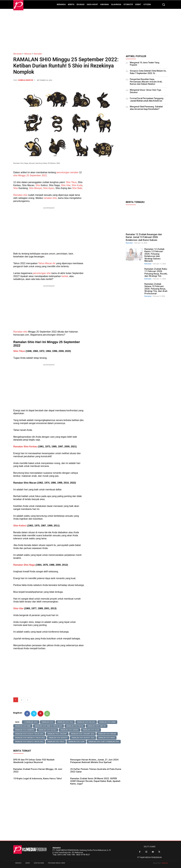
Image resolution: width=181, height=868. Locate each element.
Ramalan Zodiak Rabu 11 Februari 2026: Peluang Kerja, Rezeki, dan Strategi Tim (156, 273)
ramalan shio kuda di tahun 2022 (29, 734)
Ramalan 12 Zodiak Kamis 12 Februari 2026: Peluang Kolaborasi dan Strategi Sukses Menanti (154, 255)
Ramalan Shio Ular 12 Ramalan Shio (104, 742)
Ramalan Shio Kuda (91, 730)
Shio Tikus (71, 182)
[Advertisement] (90, 29)
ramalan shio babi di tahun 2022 (48, 726)
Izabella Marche (26, 80)
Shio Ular (66, 185)
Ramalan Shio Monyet (58, 738)
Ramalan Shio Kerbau (25, 447)
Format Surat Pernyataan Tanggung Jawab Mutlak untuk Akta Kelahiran (147, 100)
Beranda (17, 54)
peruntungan (63, 172)
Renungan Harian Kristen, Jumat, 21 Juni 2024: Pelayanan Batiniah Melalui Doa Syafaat (95, 761)
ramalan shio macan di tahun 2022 (30, 738)
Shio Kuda (77, 185)
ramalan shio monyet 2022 (83, 738)
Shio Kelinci (20, 526)
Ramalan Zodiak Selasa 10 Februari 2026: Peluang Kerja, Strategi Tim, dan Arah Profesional (156, 289)
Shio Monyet (35, 188)
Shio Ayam (49, 188)
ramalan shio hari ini (97, 726)
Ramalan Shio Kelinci (47, 730)
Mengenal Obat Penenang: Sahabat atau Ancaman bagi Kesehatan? (146, 108)
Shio (38, 185)
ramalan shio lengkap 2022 (82, 734)
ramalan (75, 172)
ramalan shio (47, 722)
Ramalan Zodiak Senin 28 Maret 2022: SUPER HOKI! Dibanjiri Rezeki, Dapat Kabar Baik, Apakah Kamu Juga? (95, 781)
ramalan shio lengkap (57, 734)
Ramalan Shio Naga (24, 565)
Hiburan (28, 54)
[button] (164, 4)
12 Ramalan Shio (31, 722)
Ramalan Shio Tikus (56, 742)
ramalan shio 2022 (65, 722)
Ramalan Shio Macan (107, 734)
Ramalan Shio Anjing (86, 722)
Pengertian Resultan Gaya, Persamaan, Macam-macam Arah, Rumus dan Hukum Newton (146, 82)
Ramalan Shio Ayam (107, 722)
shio (15, 175)
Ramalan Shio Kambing (25, 730)
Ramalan (38, 54)
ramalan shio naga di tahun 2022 (29, 742)
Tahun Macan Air (47, 263)
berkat (65, 276)
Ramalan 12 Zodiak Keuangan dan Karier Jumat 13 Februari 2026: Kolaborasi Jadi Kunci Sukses (144, 237)
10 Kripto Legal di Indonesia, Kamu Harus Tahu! (38, 779)
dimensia (165, 863)
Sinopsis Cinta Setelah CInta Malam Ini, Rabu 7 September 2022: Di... (148, 72)
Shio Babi (77, 188)
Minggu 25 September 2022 (32, 175)
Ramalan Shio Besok (75, 726)
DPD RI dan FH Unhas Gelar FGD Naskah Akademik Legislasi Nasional (34, 761)
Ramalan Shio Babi (23, 726)
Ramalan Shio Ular (76, 742)
